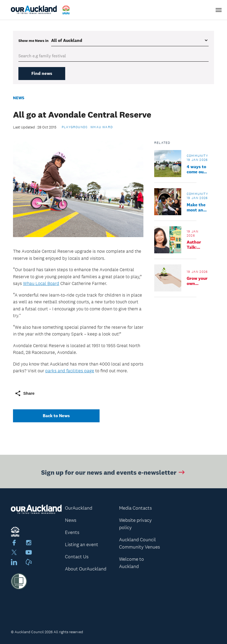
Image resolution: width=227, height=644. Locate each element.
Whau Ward (102, 127)
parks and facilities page (70, 371)
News (19, 98)
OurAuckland (79, 508)
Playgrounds (75, 127)
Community (197, 156)
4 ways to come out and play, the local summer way (196, 169)
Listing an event (82, 545)
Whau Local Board (41, 283)
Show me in (33, 41)
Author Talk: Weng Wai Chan (194, 245)
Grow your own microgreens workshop (200, 281)
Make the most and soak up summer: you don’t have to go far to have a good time (197, 207)
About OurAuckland (86, 569)
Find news (42, 73)
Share (25, 393)
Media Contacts (135, 508)
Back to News (56, 416)
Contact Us (77, 557)
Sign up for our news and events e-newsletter (113, 473)
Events (72, 532)
